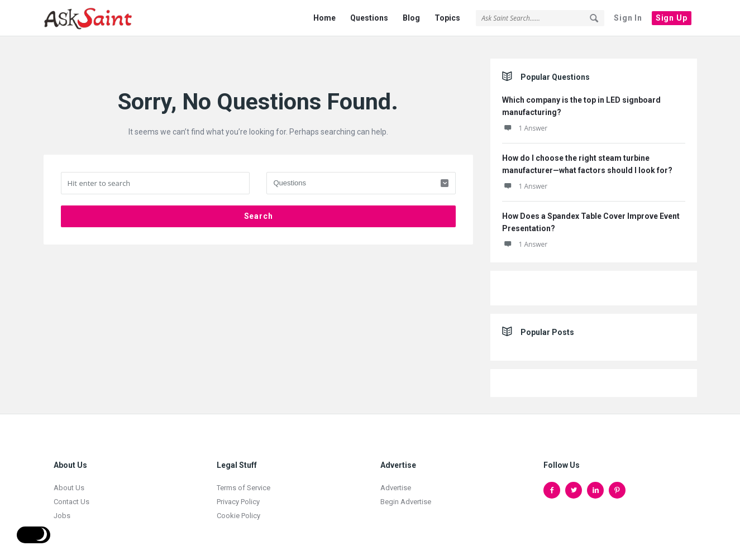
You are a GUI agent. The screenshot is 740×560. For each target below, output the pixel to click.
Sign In (628, 18)
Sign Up (672, 18)
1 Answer (525, 121)
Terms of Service (244, 481)
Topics (447, 18)
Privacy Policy (238, 495)
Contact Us (71, 495)
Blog (411, 18)
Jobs (62, 509)
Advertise (396, 481)
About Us (69, 481)
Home (324, 18)
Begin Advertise (406, 495)
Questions (369, 18)
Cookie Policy (238, 509)
